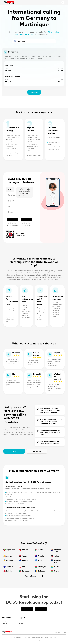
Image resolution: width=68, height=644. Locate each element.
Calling (4, 621)
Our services (7, 618)
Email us (21, 624)
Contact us (22, 626)
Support (22, 618)
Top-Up (4, 624)
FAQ (14, 451)
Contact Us (37, 451)
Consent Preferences (50, 637)
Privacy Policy (26, 637)
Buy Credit (34, 92)
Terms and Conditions (16, 637)
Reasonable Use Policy (37, 637)
